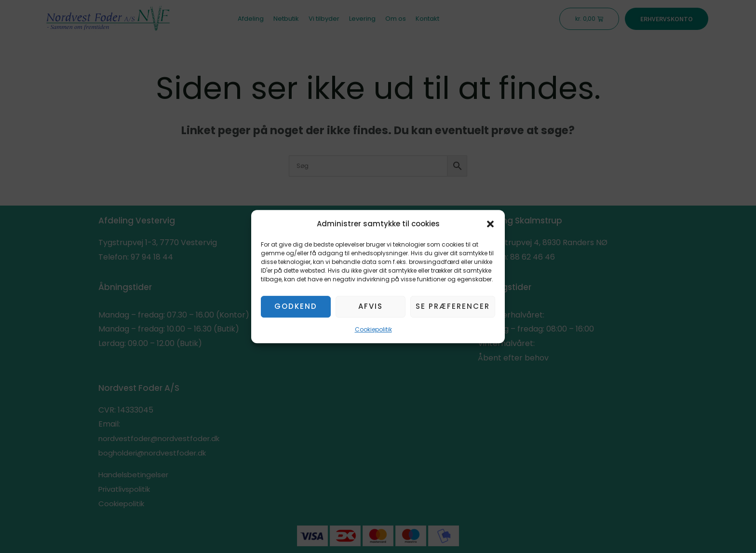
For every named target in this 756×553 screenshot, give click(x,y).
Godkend (296, 307)
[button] (490, 224)
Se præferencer (453, 307)
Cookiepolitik (373, 329)
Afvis (371, 307)
